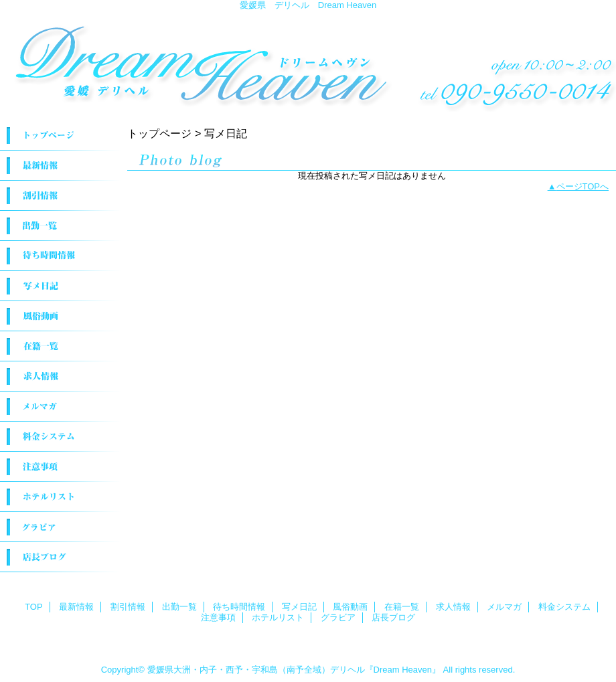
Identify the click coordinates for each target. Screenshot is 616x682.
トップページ (159, 133)
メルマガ (60, 407)
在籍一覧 (60, 346)
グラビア (60, 527)
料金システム (60, 437)
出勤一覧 (60, 226)
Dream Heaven (308, 62)
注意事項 (60, 467)
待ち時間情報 (60, 256)
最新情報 (60, 166)
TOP (60, 136)
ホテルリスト (60, 497)
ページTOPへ (583, 186)
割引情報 (60, 196)
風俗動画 (60, 316)
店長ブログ (60, 557)
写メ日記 (60, 286)
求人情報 (60, 376)
